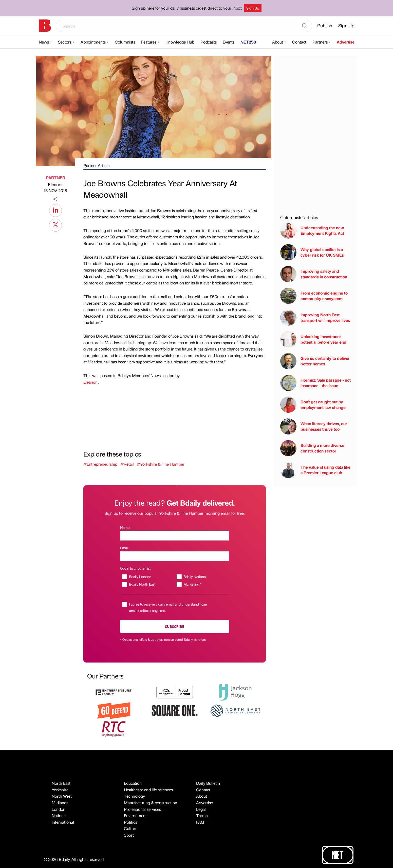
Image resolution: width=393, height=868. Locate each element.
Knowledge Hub (180, 42)
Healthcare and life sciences (148, 790)
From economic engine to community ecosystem (314, 296)
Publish (325, 25)
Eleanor (55, 184)
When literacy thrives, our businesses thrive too (314, 426)
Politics (130, 822)
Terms (202, 815)
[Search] (305, 26)
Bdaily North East (142, 584)
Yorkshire (60, 790)
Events (229, 42)
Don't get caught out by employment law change (313, 405)
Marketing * (192, 584)
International (63, 822)
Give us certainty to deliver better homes (315, 361)
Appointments (93, 42)
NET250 (248, 42)
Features (149, 42)
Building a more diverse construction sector (312, 448)
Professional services (142, 809)
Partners (320, 42)
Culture (131, 828)
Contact (299, 42)
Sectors (65, 42)
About (278, 42)
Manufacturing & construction (151, 803)
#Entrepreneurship (100, 464)
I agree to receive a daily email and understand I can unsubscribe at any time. (168, 607)
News (44, 42)
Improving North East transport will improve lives (315, 318)
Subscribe (174, 626)
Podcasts (209, 42)
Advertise (346, 42)
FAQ (200, 822)
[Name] (175, 536)
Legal (201, 809)
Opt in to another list (135, 568)
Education (133, 783)
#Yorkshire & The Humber (161, 464)
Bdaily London (140, 576)
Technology (134, 796)
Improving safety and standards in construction (314, 274)
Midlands (60, 803)
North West (62, 796)
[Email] (175, 556)
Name (125, 527)
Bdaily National (195, 576)
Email (124, 548)
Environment (135, 815)
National (59, 815)
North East (61, 783)
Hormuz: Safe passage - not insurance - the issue (315, 383)
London (59, 809)
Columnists (125, 42)
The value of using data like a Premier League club (315, 470)
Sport (129, 835)
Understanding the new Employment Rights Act (312, 231)
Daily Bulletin (208, 783)
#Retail (127, 464)
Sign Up (253, 8)
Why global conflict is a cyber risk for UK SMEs (312, 252)
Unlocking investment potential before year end (313, 339)
